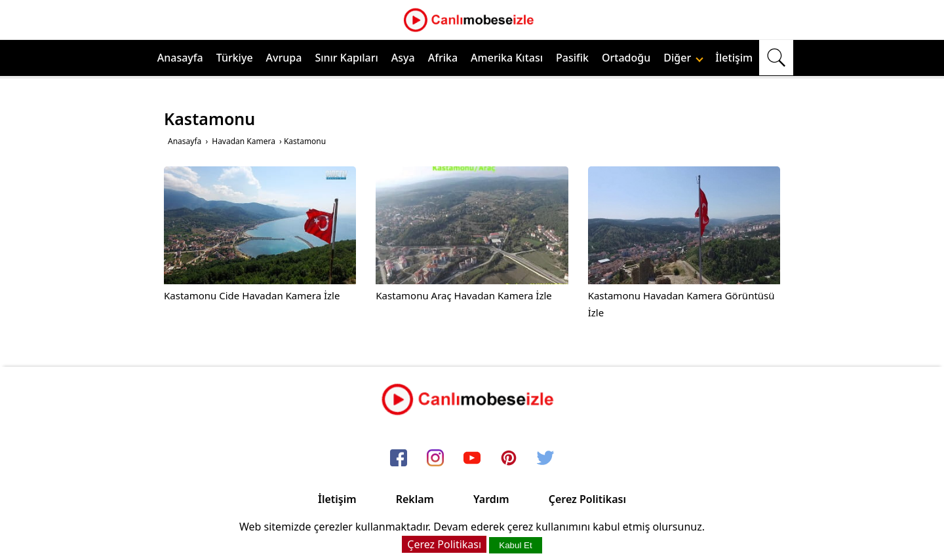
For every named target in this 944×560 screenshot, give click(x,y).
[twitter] (545, 458)
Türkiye (235, 58)
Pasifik (572, 58)
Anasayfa (180, 58)
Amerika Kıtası (507, 58)
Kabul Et (515, 545)
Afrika (443, 58)
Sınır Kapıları (346, 58)
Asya (403, 58)
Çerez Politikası (587, 499)
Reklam (415, 499)
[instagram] (435, 458)
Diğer (683, 58)
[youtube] (472, 458)
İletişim (734, 58)
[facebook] (399, 458)
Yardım (491, 499)
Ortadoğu (626, 58)
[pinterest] (509, 458)
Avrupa (284, 58)
